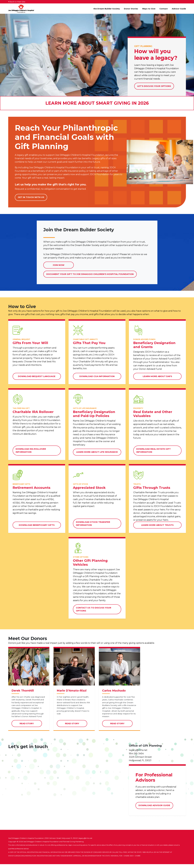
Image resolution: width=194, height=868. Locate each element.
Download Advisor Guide (154, 809)
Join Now (59, 265)
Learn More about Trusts (157, 525)
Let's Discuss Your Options (154, 86)
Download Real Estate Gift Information (153, 450)
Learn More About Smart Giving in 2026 (97, 103)
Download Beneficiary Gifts (37, 525)
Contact (164, 9)
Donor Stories (131, 9)
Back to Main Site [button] (17, 2)
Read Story (31, 728)
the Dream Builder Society (107, 9)
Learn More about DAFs (157, 376)
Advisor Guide (179, 9)
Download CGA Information (97, 376)
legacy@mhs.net (138, 754)
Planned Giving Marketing (73, 845)
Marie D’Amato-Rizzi (72, 694)
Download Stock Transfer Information (93, 524)
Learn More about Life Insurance (97, 452)
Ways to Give (149, 9)
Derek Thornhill (23, 694)
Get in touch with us (31, 197)
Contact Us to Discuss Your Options (94, 609)
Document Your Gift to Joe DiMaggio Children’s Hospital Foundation (90, 275)
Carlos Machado (114, 694)
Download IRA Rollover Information (31, 450)
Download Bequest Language (37, 376)
